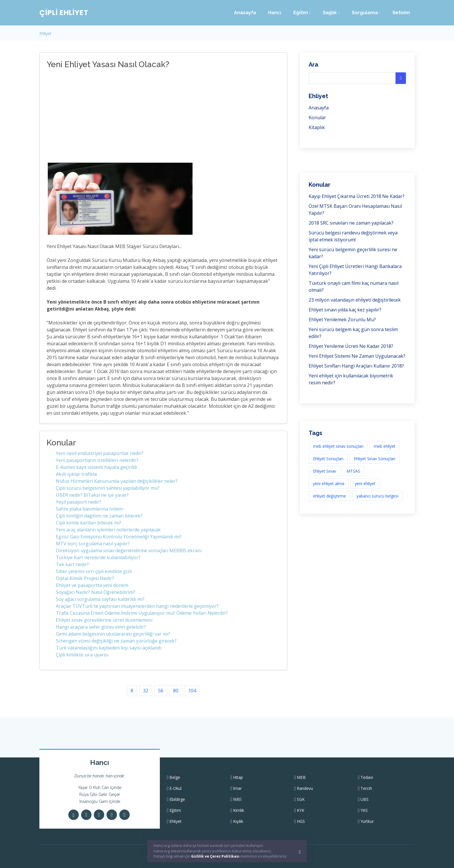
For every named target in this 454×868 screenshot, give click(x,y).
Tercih (366, 788)
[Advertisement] (139, 117)
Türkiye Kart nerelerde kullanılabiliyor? (98, 557)
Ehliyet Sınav (325, 471)
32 (146, 691)
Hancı (275, 13)
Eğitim (175, 810)
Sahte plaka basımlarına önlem (89, 509)
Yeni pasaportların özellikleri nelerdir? (97, 460)
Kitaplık (317, 127)
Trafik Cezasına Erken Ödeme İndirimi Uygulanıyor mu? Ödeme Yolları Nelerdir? (142, 613)
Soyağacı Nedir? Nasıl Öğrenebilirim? (96, 592)
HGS (301, 821)
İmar (237, 788)
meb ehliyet (385, 446)
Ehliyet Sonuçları (328, 459)
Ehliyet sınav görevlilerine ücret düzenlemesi (104, 620)
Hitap (238, 777)
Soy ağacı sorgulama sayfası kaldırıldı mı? (100, 599)
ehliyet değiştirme (329, 496)
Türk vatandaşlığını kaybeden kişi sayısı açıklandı (109, 648)
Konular (317, 118)
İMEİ (237, 799)
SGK (301, 799)
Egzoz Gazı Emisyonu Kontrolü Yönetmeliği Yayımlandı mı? (119, 537)
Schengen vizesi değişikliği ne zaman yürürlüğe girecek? (116, 641)
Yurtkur (367, 821)
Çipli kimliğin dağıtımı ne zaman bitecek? (99, 516)
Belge (175, 777)
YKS (364, 810)
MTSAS (353, 471)
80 (176, 691)
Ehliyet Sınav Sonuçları (375, 459)
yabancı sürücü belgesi (377, 496)
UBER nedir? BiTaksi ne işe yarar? (92, 495)
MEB (301, 777)
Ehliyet (45, 33)
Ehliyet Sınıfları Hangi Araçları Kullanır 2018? (356, 366)
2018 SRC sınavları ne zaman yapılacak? (351, 223)
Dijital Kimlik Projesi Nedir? (85, 578)
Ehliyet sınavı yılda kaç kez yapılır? (345, 310)
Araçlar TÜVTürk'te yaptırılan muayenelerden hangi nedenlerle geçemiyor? (137, 606)
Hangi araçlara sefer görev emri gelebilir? (101, 627)
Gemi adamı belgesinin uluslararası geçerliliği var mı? (113, 634)
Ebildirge (177, 799)
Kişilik (238, 821)
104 (192, 691)
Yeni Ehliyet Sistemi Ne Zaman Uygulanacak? (357, 356)
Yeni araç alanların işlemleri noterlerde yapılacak (108, 530)
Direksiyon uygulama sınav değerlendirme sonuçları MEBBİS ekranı (129, 550)
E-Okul (175, 788)
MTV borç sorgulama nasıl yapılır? (93, 544)
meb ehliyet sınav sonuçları (338, 446)
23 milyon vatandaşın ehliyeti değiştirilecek (355, 300)
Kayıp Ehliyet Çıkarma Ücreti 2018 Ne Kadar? (357, 196)
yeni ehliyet (365, 483)
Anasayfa (245, 13)
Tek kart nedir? (72, 564)
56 (161, 691)
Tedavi (367, 777)
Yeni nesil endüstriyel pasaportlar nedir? (100, 453)
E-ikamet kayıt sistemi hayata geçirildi (96, 467)
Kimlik (239, 810)
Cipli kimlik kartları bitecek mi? (89, 523)
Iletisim (401, 13)
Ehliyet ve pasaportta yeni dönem (92, 585)
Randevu (305, 788)
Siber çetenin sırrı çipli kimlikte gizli (94, 571)
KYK (301, 810)
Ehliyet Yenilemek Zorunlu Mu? (342, 320)
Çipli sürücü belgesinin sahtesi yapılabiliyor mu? (108, 488)
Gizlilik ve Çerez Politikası (215, 856)
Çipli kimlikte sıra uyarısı (82, 655)
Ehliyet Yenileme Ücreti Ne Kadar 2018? (351, 346)
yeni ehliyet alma (329, 483)
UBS (365, 799)
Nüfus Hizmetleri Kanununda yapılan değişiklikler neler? (117, 481)
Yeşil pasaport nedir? (79, 502)
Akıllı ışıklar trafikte (77, 474)
